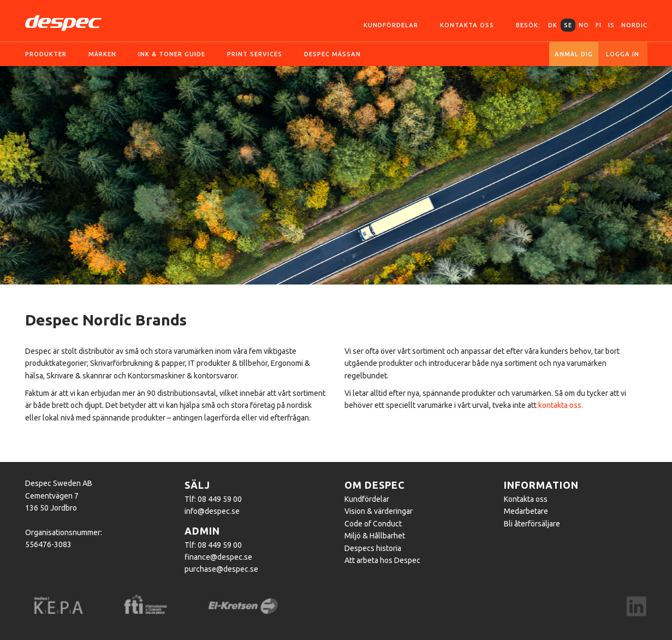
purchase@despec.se (221, 569)
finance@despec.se (218, 557)
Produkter (46, 54)
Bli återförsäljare (532, 524)
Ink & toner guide (172, 54)
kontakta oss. (561, 405)
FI (599, 25)
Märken (102, 54)
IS (611, 25)
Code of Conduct (373, 524)
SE (568, 25)
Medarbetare (526, 511)
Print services (255, 54)
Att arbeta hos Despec (382, 560)
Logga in (623, 54)
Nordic (634, 25)
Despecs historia (373, 548)
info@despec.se (212, 511)
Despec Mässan (332, 54)
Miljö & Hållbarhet (375, 536)
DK (553, 25)
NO (584, 25)
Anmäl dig (574, 54)
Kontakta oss (467, 25)
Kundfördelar (391, 25)
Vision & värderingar (379, 511)
